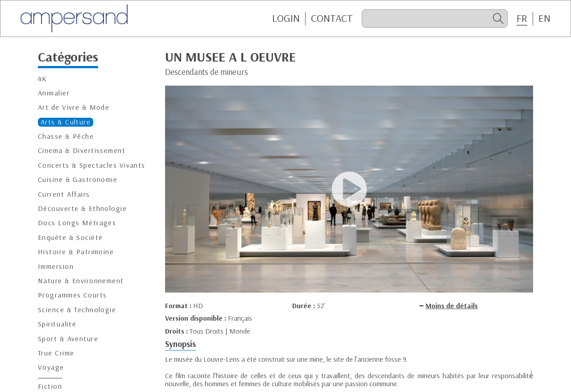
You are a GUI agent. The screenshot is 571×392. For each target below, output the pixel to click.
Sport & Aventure (68, 339)
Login (286, 18)
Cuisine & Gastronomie (78, 179)
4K (43, 79)
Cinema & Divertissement (82, 151)
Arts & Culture (66, 122)
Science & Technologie (77, 310)
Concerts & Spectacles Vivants (92, 165)
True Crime (56, 353)
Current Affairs (64, 194)
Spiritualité (57, 324)
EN (544, 18)
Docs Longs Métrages (77, 223)
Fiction (50, 386)
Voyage (51, 367)
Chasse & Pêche (66, 136)
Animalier (54, 93)
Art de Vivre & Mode (74, 107)
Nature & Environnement (81, 281)
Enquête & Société (70, 237)
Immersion (56, 266)
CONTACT (332, 18)
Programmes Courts (72, 295)
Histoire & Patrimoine (76, 252)
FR (522, 18)
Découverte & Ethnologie (82, 208)
